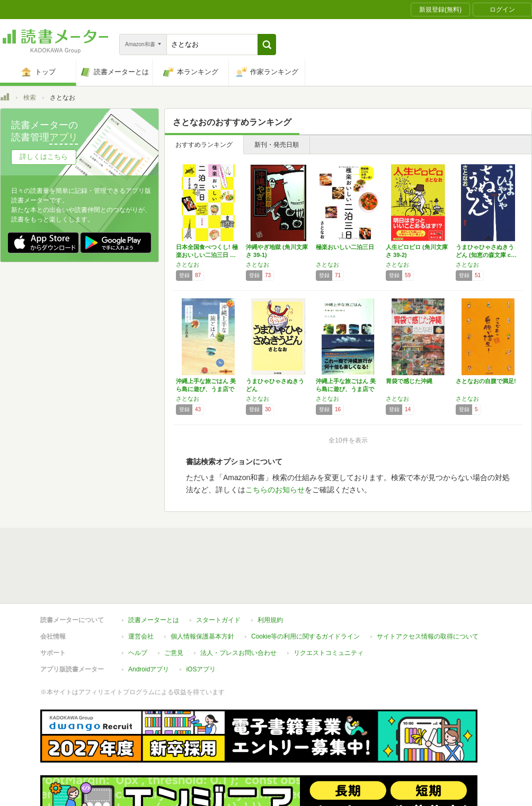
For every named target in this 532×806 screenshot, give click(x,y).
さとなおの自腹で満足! (486, 381)
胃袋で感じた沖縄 (409, 381)
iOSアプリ (201, 669)
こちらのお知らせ (275, 490)
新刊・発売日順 (277, 145)
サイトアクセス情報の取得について (428, 636)
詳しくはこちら (44, 157)
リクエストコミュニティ (329, 653)
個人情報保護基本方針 (202, 636)
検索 (30, 98)
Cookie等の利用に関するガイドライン (305, 636)
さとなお (188, 264)
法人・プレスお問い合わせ (238, 653)
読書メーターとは (154, 620)
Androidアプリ (149, 669)
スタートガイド (218, 620)
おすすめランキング (204, 145)
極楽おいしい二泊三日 (345, 247)
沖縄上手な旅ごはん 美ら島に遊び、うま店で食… (206, 389)
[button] (267, 45)
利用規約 (270, 620)
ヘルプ (138, 653)
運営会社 (141, 636)
